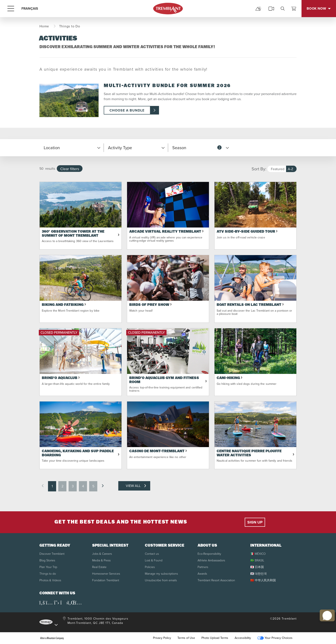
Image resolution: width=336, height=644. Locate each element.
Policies (150, 567)
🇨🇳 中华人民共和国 (263, 580)
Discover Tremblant (52, 554)
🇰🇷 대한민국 (259, 574)
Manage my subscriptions (161, 574)
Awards (202, 574)
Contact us (152, 554)
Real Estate (99, 567)
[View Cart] (294, 9)
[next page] (103, 486)
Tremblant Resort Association (216, 580)
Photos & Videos (50, 580)
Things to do (48, 574)
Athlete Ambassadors (211, 560)
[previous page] (43, 486)
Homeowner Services (106, 574)
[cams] (271, 9)
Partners (203, 567)
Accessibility (243, 638)
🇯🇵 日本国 (257, 567)
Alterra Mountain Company (52, 638)
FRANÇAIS (30, 8)
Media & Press (101, 560)
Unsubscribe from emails (161, 580)
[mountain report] (258, 9)
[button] (72, 148)
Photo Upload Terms (215, 638)
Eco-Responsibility (209, 554)
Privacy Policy (162, 638)
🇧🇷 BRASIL (257, 560)
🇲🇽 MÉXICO (258, 554)
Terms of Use (186, 638)
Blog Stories (47, 560)
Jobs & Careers (102, 554)
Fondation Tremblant (106, 580)
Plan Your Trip (48, 567)
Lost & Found (154, 560)
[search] (283, 9)
